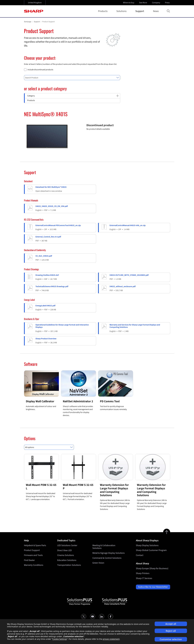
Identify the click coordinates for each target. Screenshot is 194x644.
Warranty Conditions (34, 565)
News (156, 11)
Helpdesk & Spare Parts (35, 545)
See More (143, 3)
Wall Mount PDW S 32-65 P (78, 487)
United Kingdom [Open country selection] (35, 3)
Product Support (32, 550)
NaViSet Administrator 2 (78, 401)
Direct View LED (64, 550)
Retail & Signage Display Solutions (109, 553)
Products (103, 11)
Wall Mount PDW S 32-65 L (41, 487)
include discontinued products (40, 70)
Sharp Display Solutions (147, 545)
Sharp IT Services (144, 578)
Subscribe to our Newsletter (153, 587)
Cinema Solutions (66, 555)
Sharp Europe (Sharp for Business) (152, 568)
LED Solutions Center (67, 545)
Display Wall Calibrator (40, 401)
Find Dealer (29, 560)
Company (156, 3)
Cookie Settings (60, 639)
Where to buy (129, 3)
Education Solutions (67, 560)
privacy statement (111, 639)
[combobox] (72, 78)
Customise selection (171, 639)
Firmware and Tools (33, 555)
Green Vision (98, 563)
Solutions (122, 11)
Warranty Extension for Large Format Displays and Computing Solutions (114, 490)
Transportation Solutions (69, 565)
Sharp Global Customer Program (151, 550)
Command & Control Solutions (107, 558)
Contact (140, 555)
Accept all (171, 624)
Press (168, 3)
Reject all (171, 631)
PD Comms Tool (110, 401)
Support (140, 11)
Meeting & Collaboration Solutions (104, 547)
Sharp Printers (143, 573)
